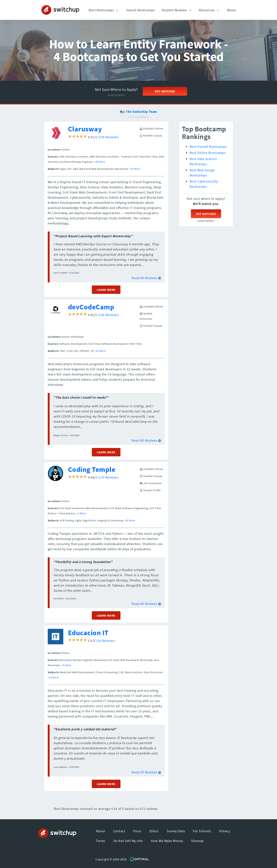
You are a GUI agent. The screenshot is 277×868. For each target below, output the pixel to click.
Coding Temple (92, 469)
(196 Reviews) (109, 315)
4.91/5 (83, 137)
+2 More (81, 513)
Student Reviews (177, 10)
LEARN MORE (106, 290)
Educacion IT (88, 633)
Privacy (225, 831)
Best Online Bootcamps (208, 153)
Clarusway (85, 129)
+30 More (135, 169)
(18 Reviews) (106, 641)
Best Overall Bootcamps (208, 147)
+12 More (100, 351)
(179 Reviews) (109, 477)
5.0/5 (82, 641)
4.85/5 (83, 315)
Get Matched (165, 91)
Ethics (154, 831)
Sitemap (197, 841)
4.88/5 (83, 477)
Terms (101, 841)
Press (137, 831)
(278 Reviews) (109, 137)
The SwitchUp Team (141, 112)
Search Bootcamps (140, 10)
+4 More (66, 665)
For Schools (202, 831)
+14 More (53, 677)
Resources (210, 10)
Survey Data (176, 831)
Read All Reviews (146, 278)
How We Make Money (167, 841)
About (231, 10)
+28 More (99, 162)
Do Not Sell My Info (128, 841)
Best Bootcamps (104, 10)
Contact (119, 831)
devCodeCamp (91, 307)
